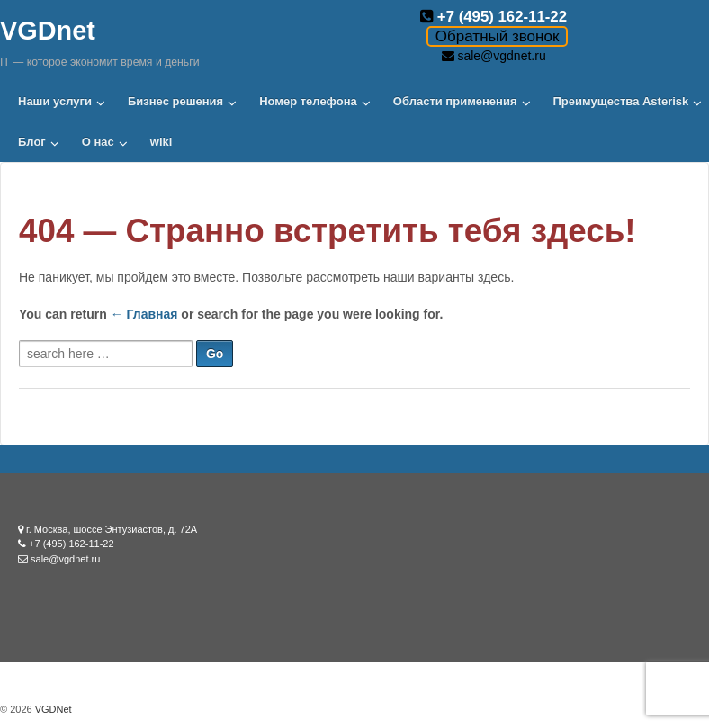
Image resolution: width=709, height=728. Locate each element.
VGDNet (52, 709)
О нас (98, 142)
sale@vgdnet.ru (501, 56)
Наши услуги (55, 101)
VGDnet (48, 31)
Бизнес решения (175, 101)
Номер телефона (308, 101)
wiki (162, 142)
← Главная (144, 314)
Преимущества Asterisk (621, 101)
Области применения (455, 101)
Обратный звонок (497, 36)
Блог (32, 142)
